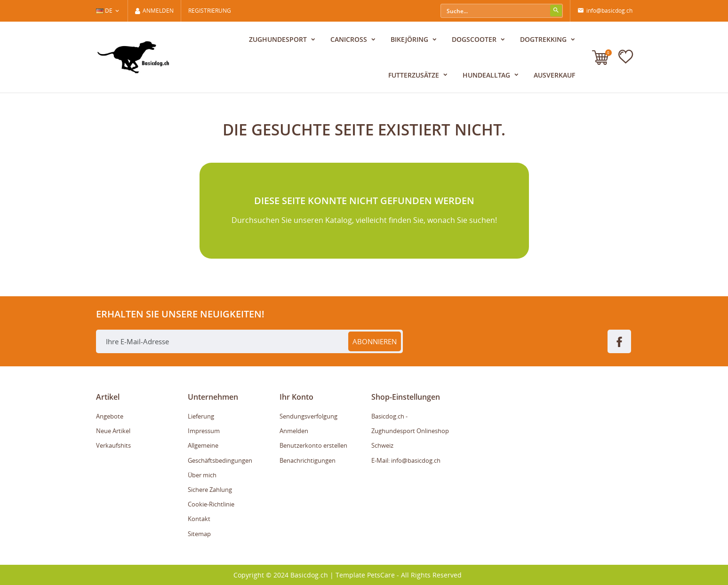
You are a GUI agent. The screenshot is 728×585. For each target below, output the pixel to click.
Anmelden (294, 431)
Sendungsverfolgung (308, 416)
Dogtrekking (544, 39)
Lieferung (201, 416)
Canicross (350, 39)
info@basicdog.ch (605, 11)
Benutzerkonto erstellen (313, 445)
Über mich (202, 475)
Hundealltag (487, 75)
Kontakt (199, 519)
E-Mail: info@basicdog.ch (406, 460)
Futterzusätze (415, 75)
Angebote (110, 416)
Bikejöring (410, 39)
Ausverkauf (554, 75)
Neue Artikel (113, 431)
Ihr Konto (296, 397)
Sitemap (199, 534)
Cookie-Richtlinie (211, 504)
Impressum (204, 431)
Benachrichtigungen (308, 460)
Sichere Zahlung (210, 490)
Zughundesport (279, 39)
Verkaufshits (113, 445)
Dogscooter (475, 39)
